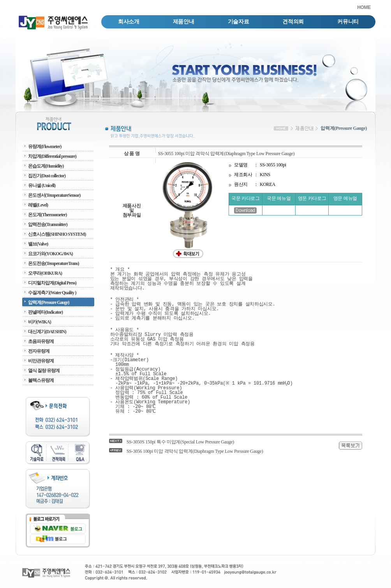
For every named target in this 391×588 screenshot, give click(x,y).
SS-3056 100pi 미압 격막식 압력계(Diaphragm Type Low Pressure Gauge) (195, 451)
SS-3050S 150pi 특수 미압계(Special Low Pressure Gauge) (180, 442)
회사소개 (129, 22)
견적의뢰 (293, 22)
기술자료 (239, 22)
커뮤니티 (348, 22)
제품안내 (184, 22)
